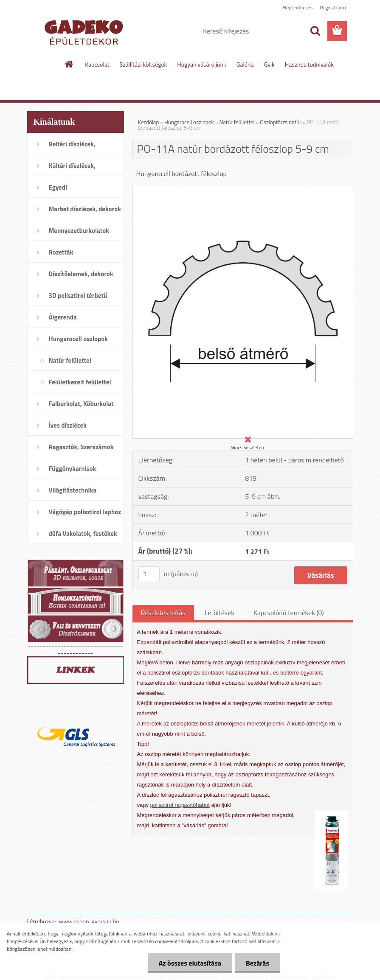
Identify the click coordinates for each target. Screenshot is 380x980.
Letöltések (220, 613)
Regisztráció (333, 7)
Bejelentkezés (298, 7)
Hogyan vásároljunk (201, 64)
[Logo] (86, 31)
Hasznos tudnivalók (309, 64)
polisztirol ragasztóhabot (180, 805)
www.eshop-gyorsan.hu (89, 921)
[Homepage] (69, 64)
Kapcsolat (97, 64)
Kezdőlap (149, 122)
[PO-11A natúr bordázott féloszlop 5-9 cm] (243, 189)
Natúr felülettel (237, 122)
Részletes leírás (163, 613)
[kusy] (149, 574)
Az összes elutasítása (190, 963)
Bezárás (258, 963)
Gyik (269, 64)
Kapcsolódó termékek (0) (289, 613)
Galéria (245, 64)
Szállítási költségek (144, 64)
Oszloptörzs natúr (280, 122)
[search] (315, 31)
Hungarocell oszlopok (189, 122)
